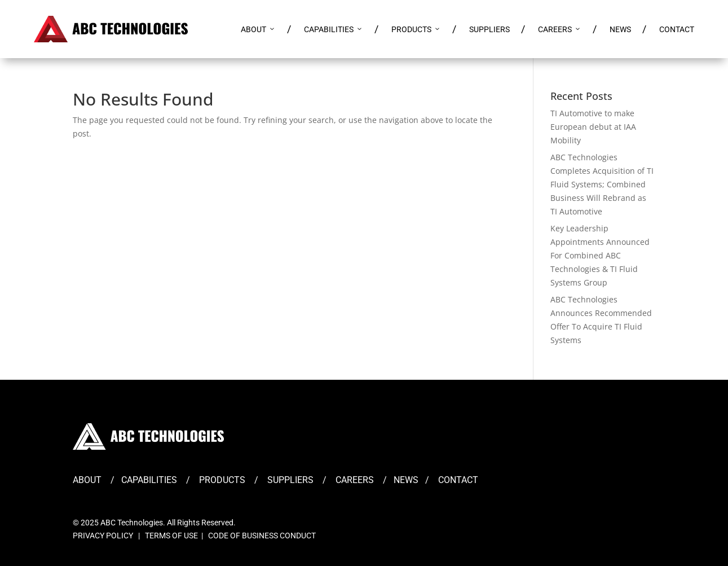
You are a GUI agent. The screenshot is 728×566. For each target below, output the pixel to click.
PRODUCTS (416, 29)
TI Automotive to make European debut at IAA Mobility (593, 127)
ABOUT (258, 29)
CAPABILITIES (334, 29)
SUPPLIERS (489, 29)
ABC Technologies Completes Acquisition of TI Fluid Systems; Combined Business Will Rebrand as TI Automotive (602, 184)
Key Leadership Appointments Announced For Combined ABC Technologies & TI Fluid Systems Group (600, 255)
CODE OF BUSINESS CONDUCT (262, 536)
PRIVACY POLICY (103, 536)
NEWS (620, 29)
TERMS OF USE (171, 536)
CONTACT (677, 29)
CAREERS (560, 29)
